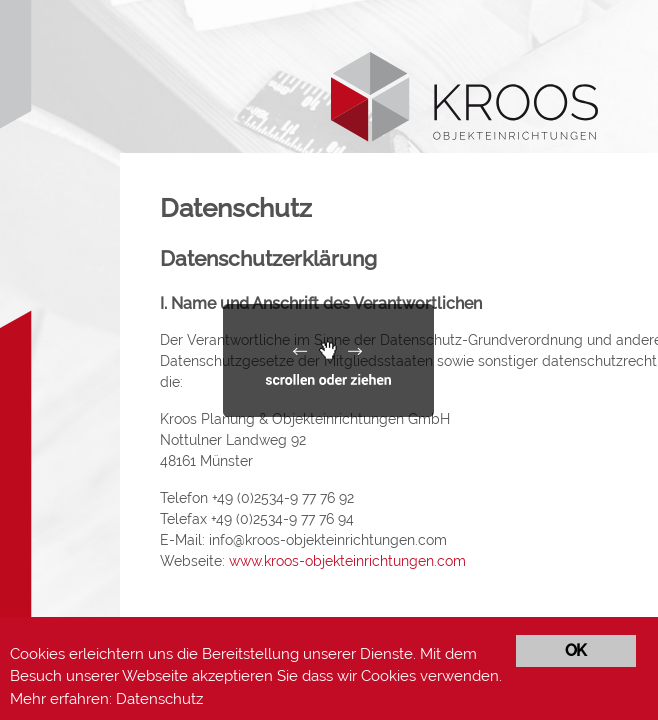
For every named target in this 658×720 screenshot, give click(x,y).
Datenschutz (159, 699)
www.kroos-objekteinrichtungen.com (347, 561)
